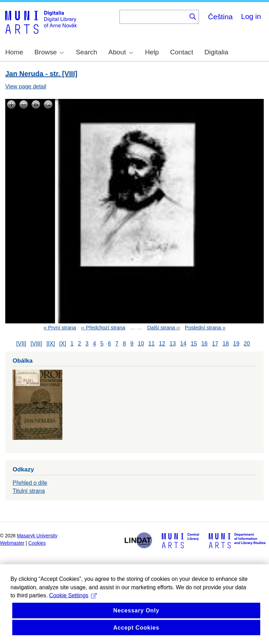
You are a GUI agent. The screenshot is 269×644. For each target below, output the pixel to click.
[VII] (21, 344)
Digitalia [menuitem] (216, 52)
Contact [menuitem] (181, 52)
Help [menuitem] (152, 52)
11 (152, 344)
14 (183, 344)
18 (226, 344)
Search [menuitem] (87, 52)
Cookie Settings (73, 620)
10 (141, 344)
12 (162, 344)
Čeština (220, 17)
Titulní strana (29, 491)
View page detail (26, 86)
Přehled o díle (30, 483)
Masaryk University (37, 536)
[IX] (51, 344)
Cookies (37, 543)
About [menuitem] (120, 52)
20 (247, 344)
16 (205, 344)
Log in (251, 16)
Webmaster (12, 543)
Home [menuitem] (14, 52)
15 (194, 344)
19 (236, 344)
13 (173, 344)
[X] (63, 344)
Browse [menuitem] (49, 52)
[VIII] (36, 344)
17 (215, 344)
